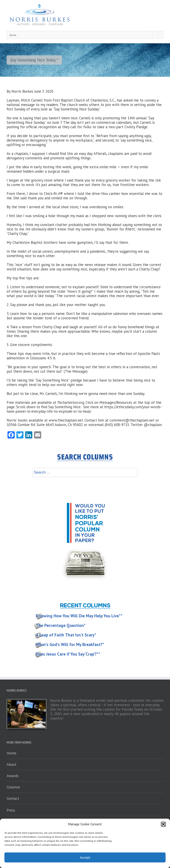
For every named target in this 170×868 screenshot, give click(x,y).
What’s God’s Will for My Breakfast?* (70, 644)
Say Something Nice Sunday (76, 109)
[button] (163, 824)
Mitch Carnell (32, 100)
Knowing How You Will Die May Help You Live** (79, 616)
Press (11, 810)
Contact (13, 798)
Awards (13, 776)
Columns (13, 787)
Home (12, 753)
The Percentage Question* (61, 625)
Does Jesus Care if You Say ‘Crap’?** (68, 654)
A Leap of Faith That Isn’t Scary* (66, 635)
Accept (85, 857)
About (12, 764)
